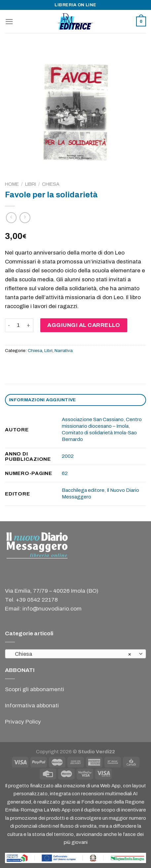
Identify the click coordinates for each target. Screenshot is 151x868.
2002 (68, 456)
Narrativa (64, 351)
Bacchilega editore (83, 490)
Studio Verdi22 (96, 752)
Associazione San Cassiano (93, 419)
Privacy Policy (23, 722)
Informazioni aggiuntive (42, 400)
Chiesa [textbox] (72, 654)
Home (12, 184)
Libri (31, 184)
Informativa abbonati (32, 706)
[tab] (75, 400)
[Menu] (9, 22)
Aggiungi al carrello (84, 325)
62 (65, 473)
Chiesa (51, 184)
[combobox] (75, 654)
